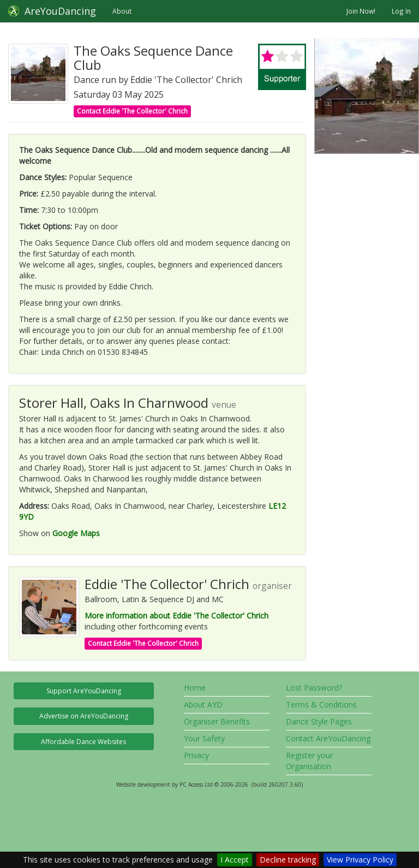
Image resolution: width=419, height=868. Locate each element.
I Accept (235, 860)
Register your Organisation (309, 761)
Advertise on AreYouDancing (84, 716)
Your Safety (204, 738)
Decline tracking (288, 860)
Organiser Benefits (217, 721)
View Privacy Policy (360, 860)
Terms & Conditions (321, 704)
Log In (401, 11)
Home (195, 688)
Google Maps (76, 533)
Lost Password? (314, 688)
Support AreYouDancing (84, 691)
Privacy (196, 755)
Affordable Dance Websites (83, 742)
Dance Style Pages (319, 721)
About (122, 11)
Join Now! (361, 11)
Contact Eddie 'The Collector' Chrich (132, 111)
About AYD (203, 704)
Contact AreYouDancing (328, 738)
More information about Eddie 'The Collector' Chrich (176, 616)
